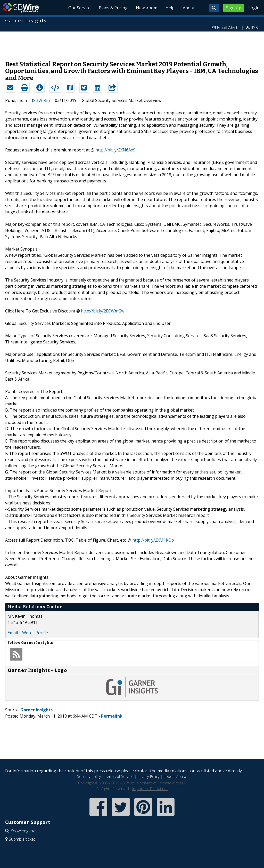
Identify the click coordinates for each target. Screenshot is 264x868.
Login (254, 8)
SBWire (21, 8)
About (189, 8)
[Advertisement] (132, 44)
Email (13, 633)
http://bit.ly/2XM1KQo (153, 540)
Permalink (112, 716)
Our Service (79, 8)
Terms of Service (119, 777)
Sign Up (234, 8)
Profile (42, 633)
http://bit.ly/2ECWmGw (103, 311)
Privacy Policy (148, 777)
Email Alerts (228, 28)
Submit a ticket (22, 839)
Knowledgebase (25, 831)
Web (27, 633)
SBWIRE (41, 100)
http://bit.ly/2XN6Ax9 (115, 150)
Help (170, 8)
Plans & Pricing (113, 8)
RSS (254, 28)
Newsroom (147, 8)
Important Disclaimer (150, 789)
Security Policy (89, 777)
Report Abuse (175, 777)
